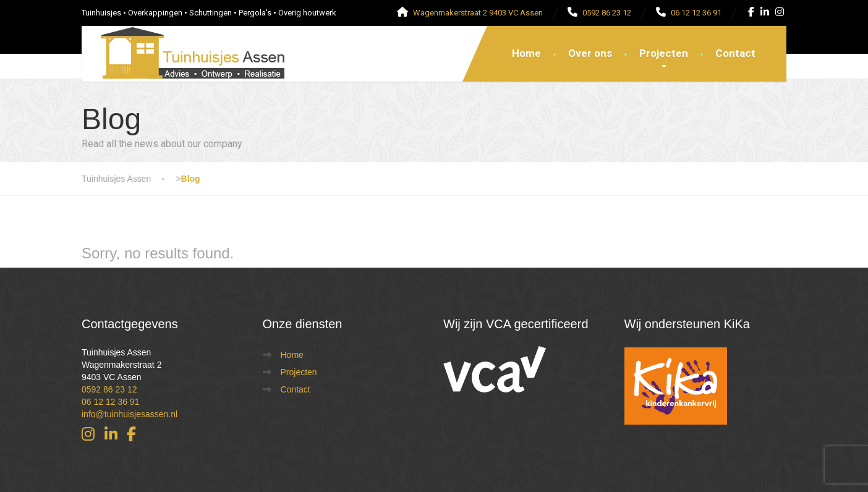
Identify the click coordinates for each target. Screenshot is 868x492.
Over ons (590, 53)
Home (526, 53)
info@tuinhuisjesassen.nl (130, 414)
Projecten (664, 53)
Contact (735, 53)
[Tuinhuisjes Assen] (184, 41)
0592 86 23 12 (109, 389)
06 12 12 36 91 (110, 402)
